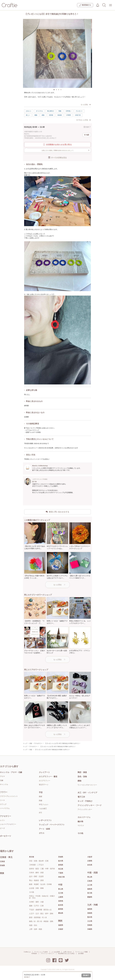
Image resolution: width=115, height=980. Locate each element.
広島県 (90, 881)
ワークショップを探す (41, 952)
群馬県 (61, 865)
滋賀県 (61, 925)
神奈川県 (61, 877)
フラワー (4, 792)
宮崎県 (90, 925)
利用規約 (34, 953)
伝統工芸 (78, 115)
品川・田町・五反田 (36, 876)
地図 (87, 135)
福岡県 (90, 909)
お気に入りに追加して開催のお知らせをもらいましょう (66, 150)
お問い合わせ (68, 952)
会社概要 (81, 953)
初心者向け (51, 111)
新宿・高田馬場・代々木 (38, 917)
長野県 (61, 901)
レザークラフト (45, 820)
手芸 (41, 792)
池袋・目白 (33, 925)
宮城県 (2, 865)
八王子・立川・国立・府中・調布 (41, 914)
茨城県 (61, 857)
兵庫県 (90, 861)
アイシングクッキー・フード (90, 805)
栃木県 (61, 861)
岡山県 (90, 877)
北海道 (2, 861)
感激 (43, 115)
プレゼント (79, 111)
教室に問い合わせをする (57, 512)
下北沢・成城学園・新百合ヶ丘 (40, 910)
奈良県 (90, 865)
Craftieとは (27, 952)
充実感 (51, 115)
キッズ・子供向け (85, 801)
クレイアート (44, 772)
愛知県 (61, 913)
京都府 (61, 929)
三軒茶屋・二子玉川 (36, 865)
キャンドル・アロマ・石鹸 (11, 772)
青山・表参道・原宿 (36, 880)
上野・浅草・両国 (36, 929)
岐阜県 (61, 905)
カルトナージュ (84, 817)
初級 (60, 111)
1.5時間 (68, 115)
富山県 (61, 889)
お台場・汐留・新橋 (36, 888)
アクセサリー (6, 816)
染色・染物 (82, 777)
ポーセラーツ (6, 836)
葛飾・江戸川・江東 (36, 906)
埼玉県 (61, 869)
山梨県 (61, 897)
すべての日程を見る (57, 157)
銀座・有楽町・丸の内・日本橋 (40, 884)
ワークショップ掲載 (81, 952)
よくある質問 (56, 952)
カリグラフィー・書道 (48, 777)
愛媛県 (90, 897)
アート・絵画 (44, 829)
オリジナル (39, 111)
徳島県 (90, 889)
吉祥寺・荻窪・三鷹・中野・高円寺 (42, 869)
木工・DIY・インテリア (87, 793)
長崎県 (90, 913)
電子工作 (81, 797)
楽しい (28, 115)
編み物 (80, 821)
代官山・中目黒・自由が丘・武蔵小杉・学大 (42, 897)
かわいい (29, 111)
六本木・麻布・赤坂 (36, 873)
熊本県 (90, 917)
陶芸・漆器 (82, 772)
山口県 (90, 885)
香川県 (90, 893)
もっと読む (86, 105)
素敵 (36, 115)
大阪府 (90, 857)
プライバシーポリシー (47, 953)
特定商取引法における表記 (66, 953)
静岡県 (61, 909)
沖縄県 (90, 929)
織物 (79, 781)
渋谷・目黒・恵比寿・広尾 (39, 861)
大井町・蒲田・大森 (36, 902)
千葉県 (61, 873)
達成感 (60, 115)
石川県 (61, 893)
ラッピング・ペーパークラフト (52, 825)
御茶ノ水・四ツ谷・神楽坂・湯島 (41, 921)
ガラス (42, 833)
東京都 (32, 857)
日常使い (69, 111)
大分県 (90, 921)
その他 (80, 833)
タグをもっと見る (83, 120)
